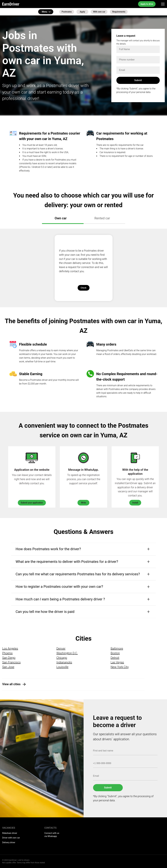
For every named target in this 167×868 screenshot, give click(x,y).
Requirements (119, 12)
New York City (120, 667)
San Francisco (11, 662)
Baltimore (117, 649)
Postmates (67, 12)
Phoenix (7, 653)
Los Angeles (10, 649)
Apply (82, 12)
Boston (115, 653)
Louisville (62, 667)
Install (135, 503)
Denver (61, 649)
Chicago (62, 658)
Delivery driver (9, 842)
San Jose (8, 667)
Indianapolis (64, 662)
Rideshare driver (10, 833)
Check (83, 288)
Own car (62, 218)
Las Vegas (117, 662)
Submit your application (32, 503)
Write (83, 503)
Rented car (104, 218)
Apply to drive (147, 4)
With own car (99, 12)
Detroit (115, 658)
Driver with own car (11, 838)
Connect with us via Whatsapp (52, 835)
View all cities (11, 684)
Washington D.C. (67, 653)
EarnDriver (11, 4)
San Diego (9, 658)
